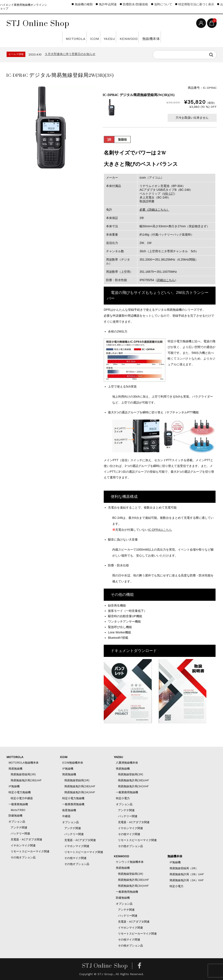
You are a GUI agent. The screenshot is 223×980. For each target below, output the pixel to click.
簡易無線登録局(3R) (23, 774)
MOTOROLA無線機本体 (24, 763)
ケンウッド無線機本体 (130, 862)
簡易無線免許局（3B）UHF (187, 874)
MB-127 (169, 194)
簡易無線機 (15, 769)
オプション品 (17, 822)
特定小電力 (123, 798)
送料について (163, 4)
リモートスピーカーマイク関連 (30, 851)
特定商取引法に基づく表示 (196, 4)
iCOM (78, 37)
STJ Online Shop (38, 23)
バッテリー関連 (20, 833)
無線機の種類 (84, 4)
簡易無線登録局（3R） (184, 868)
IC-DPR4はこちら (160, 530)
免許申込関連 (108, 4)
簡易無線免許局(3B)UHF (26, 780)
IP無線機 (14, 786)
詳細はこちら (166, 280)
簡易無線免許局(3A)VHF (80, 792)
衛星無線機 (69, 810)
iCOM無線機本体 (73, 763)
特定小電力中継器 (22, 798)
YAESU (106, 37)
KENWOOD (142, 37)
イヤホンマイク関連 (23, 845)
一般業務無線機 (18, 804)
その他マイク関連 (75, 858)
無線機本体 (182, 37)
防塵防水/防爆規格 (135, 4)
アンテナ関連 (19, 828)
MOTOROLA (43, 37)
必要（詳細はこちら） (154, 210)
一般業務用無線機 (73, 804)
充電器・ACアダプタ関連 (26, 839)
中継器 (66, 816)
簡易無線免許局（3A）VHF (187, 880)
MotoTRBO (18, 810)
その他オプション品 (23, 857)
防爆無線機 (15, 816)
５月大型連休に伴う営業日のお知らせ (70, 54)
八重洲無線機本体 (127, 763)
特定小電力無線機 (20, 792)
